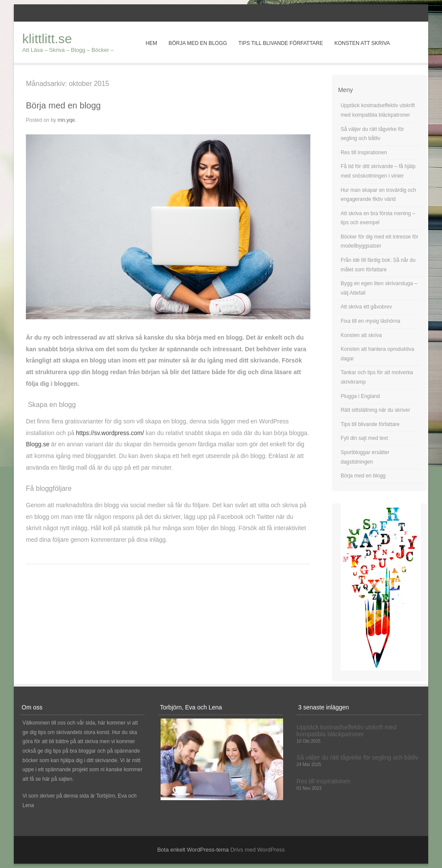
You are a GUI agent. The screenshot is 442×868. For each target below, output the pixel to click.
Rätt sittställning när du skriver (375, 410)
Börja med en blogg (197, 43)
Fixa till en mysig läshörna (370, 321)
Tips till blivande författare (281, 43)
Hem (151, 43)
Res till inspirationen (364, 153)
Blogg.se (38, 444)
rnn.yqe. (67, 120)
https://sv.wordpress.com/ (110, 433)
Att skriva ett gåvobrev (366, 307)
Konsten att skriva (362, 43)
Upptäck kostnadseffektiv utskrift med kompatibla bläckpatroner (347, 731)
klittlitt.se (47, 39)
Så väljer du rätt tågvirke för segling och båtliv (357, 757)
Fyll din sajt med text (364, 438)
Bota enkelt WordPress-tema (193, 850)
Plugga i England (360, 396)
